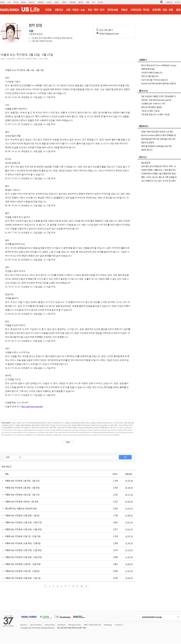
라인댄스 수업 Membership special (156, 100)
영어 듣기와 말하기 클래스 (152, 107)
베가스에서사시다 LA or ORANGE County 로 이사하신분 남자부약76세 (159, 67)
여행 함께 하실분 (148, 69)
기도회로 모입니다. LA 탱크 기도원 (155, 114)
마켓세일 (72, 2)
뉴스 (9, 2)
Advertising (108, 625)
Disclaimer (61, 625)
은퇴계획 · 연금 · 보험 (163, 10)
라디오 (16, 2)
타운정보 (41, 2)
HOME (2, 2)
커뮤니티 (32, 2)
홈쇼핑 (81, 2)
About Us (24, 625)
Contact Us (119, 625)
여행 (88, 2)
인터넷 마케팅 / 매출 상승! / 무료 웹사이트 (158, 170)
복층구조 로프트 (148, 142)
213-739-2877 (106, 30)
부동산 (56, 2)
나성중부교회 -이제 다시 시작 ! (154, 104)
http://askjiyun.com (109, 33)
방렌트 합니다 (147, 150)
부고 (93, 2)
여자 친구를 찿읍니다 (150, 76)
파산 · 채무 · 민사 (96, 10)
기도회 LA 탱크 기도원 (150, 111)
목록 (68, 442)
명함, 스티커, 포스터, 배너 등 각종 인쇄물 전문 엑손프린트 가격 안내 (159, 179)
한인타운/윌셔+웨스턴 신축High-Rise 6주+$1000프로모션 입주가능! (158, 140)
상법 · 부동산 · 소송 (75, 10)
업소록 (100, 2)
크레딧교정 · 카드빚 (140, 10)
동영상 (23, 2)
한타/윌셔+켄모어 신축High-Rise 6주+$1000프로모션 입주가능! (157, 148)
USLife (49, 2)
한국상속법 (113, 10)
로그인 (177, 2)
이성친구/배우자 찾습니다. (152, 73)
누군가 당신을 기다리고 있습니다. (155, 80)
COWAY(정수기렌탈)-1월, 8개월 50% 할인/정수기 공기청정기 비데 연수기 (159, 175)
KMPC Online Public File (92, 625)
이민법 (48, 10)
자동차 (64, 2)
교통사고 (59, 10)
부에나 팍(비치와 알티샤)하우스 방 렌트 (157, 132)
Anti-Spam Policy (74, 625)
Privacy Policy (50, 625)
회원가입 (169, 2)
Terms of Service (36, 625)
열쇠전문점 (146, 163)
